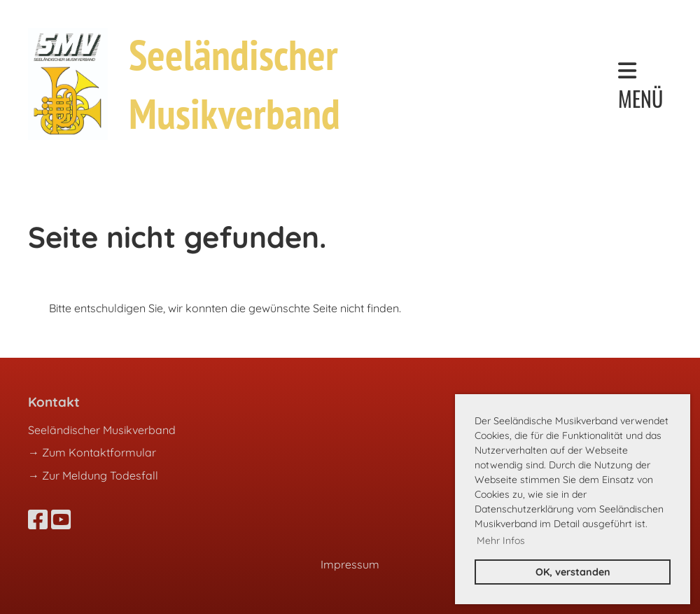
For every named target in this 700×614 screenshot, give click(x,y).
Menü (640, 87)
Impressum (350, 564)
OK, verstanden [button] (573, 572)
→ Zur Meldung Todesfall (93, 475)
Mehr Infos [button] (501, 540)
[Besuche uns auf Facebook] (38, 519)
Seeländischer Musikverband (234, 84)
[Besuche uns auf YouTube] (61, 519)
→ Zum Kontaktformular (92, 452)
